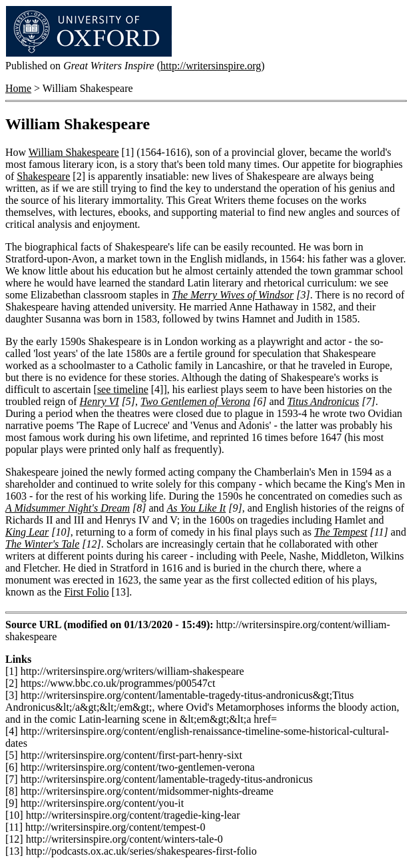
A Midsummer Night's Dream (68, 508)
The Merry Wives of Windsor (233, 295)
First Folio (86, 592)
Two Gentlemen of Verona (195, 401)
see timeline (123, 389)
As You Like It (197, 508)
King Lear (27, 532)
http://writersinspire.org (211, 66)
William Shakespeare (74, 152)
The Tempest (341, 532)
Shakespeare (43, 176)
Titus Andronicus (323, 401)
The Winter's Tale (42, 544)
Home (18, 88)
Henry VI (100, 401)
